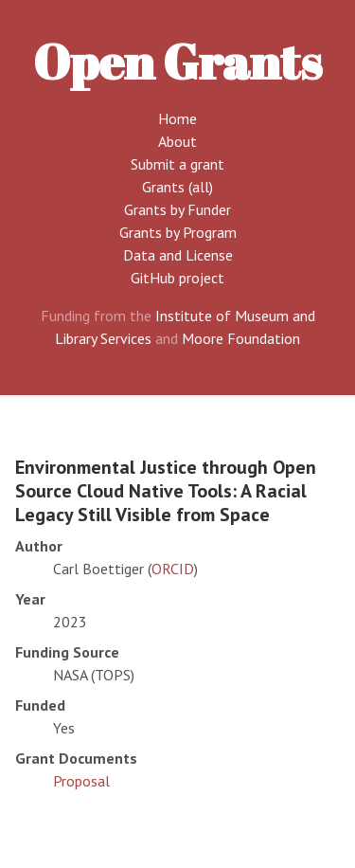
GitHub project (177, 278)
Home (177, 118)
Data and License (178, 255)
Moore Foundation (241, 338)
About (177, 141)
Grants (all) (177, 187)
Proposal (81, 781)
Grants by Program (178, 232)
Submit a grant (177, 164)
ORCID (173, 569)
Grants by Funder (177, 209)
